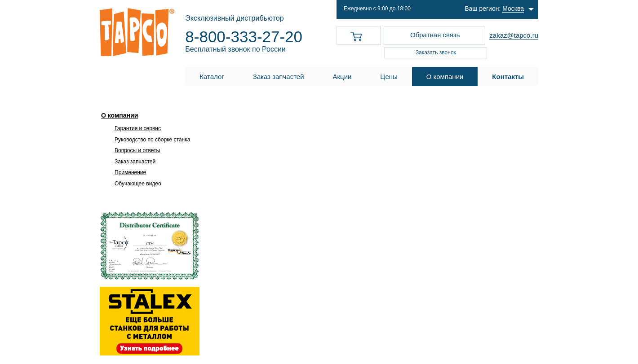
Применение (130, 172)
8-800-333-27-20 (244, 37)
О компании (120, 115)
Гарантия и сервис (138, 128)
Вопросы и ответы (137, 150)
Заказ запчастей (135, 162)
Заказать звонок (436, 53)
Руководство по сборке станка (152, 140)
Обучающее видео (138, 184)
